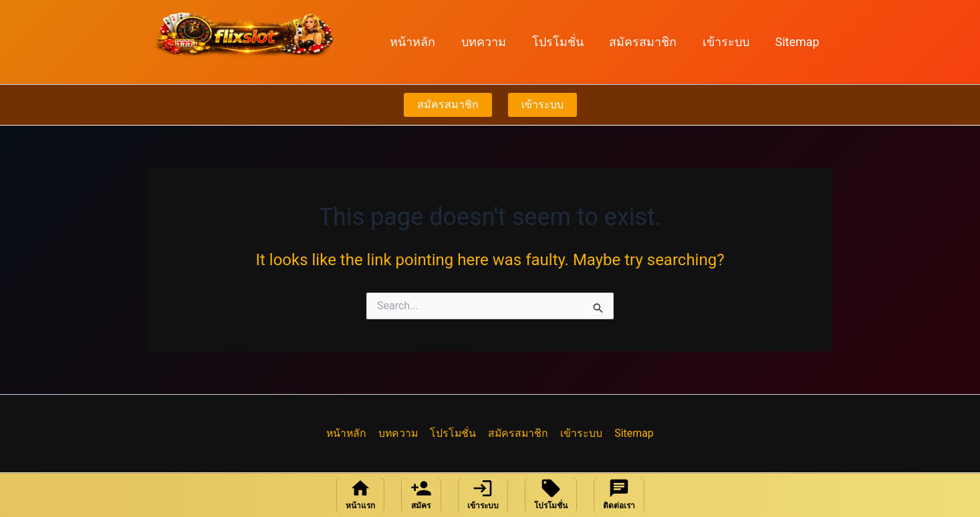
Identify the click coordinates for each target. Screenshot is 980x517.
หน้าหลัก (422, 42)
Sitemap (798, 42)
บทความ (492, 42)
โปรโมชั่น (564, 42)
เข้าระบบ (729, 42)
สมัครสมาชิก (647, 42)
